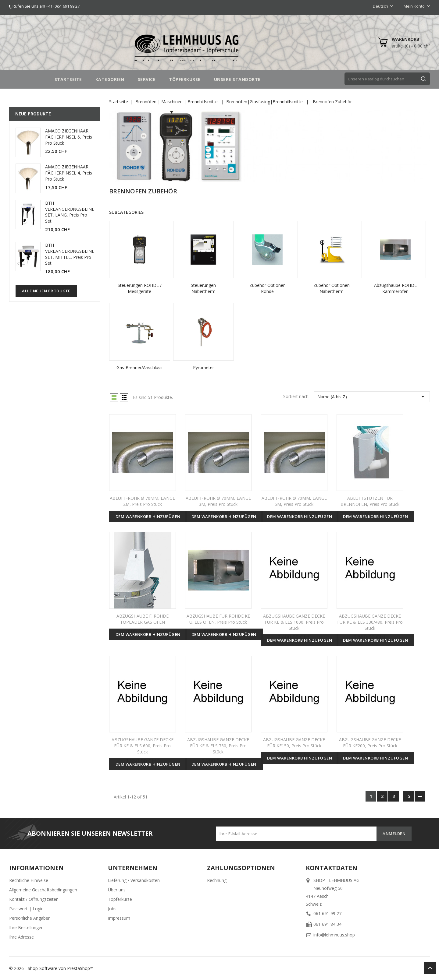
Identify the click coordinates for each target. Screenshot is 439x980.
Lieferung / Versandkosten (134, 880)
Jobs (112, 909)
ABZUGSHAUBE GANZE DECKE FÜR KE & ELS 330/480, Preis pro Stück (370, 622)
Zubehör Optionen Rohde (268, 288)
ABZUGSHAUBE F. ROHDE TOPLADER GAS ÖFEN (143, 619)
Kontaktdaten (332, 868)
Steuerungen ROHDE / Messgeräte (140, 288)
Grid (114, 397)
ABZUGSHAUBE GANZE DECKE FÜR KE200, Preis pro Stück (370, 743)
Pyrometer (203, 367)
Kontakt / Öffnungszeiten (34, 899)
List (124, 397)
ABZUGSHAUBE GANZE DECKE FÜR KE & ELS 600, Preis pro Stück (143, 746)
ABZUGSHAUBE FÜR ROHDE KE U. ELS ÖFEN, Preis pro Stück (218, 619)
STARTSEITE (68, 79)
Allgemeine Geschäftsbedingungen (43, 890)
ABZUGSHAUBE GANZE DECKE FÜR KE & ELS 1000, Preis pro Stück (294, 622)
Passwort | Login (26, 909)
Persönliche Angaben (30, 918)
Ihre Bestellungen (26, 927)
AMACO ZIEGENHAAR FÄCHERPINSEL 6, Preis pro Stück (69, 137)
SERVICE (147, 79)
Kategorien (110, 79)
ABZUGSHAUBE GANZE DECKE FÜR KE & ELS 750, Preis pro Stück (218, 746)
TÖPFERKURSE (185, 79)
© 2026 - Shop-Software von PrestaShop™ (51, 968)
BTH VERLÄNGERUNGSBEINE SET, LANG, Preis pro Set (70, 212)
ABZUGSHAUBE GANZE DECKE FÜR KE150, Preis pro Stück (294, 743)
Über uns (117, 890)
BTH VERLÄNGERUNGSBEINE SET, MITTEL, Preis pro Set (70, 254)
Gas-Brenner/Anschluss (139, 367)
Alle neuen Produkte (46, 291)
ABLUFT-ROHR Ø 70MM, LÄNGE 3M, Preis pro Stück (218, 501)
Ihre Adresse (21, 937)
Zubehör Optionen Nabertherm (332, 288)
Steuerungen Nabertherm (203, 288)
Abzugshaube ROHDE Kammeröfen (395, 288)
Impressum (119, 918)
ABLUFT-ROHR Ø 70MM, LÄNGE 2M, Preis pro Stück (142, 501)
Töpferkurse (120, 899)
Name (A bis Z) (372, 397)
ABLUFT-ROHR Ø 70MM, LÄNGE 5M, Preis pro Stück (294, 501)
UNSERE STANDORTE (237, 79)
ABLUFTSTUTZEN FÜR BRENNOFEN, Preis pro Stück (370, 501)
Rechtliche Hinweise (29, 880)
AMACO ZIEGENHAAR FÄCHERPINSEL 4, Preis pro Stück (69, 173)
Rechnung (217, 880)
